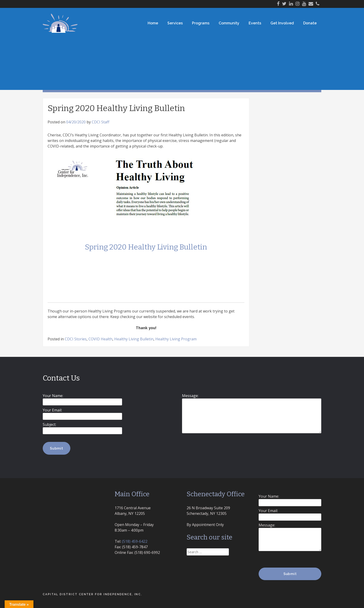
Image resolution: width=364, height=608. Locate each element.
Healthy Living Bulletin (134, 339)
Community (229, 23)
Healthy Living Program (176, 339)
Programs (201, 23)
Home (153, 23)
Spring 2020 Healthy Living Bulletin (146, 247)
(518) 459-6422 (135, 541)
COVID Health (100, 339)
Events (255, 23)
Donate (310, 23)
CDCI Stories (76, 339)
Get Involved (282, 23)
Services (175, 23)
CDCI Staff (101, 122)
